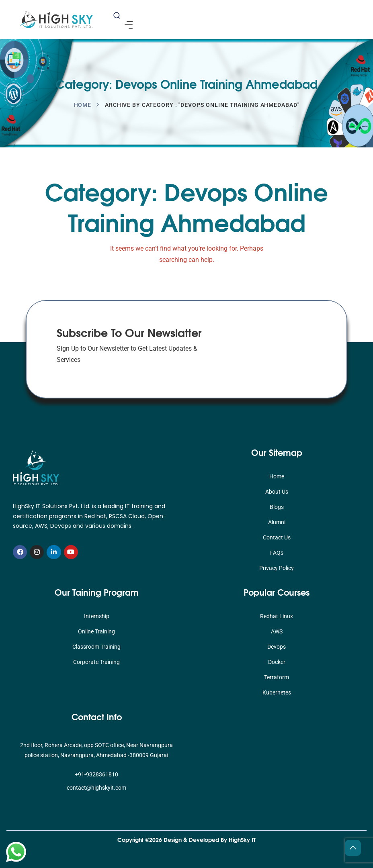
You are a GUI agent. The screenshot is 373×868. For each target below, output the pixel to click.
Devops (277, 647)
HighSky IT (242, 839)
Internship (97, 616)
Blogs (277, 507)
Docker (277, 662)
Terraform (277, 677)
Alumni (277, 522)
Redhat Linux (277, 616)
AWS (277, 631)
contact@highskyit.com (96, 788)
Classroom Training (96, 647)
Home (83, 105)
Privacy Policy (277, 568)
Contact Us (277, 537)
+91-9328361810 (96, 774)
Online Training (96, 631)
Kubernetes (277, 692)
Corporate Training (96, 662)
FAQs (277, 553)
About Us (277, 492)
